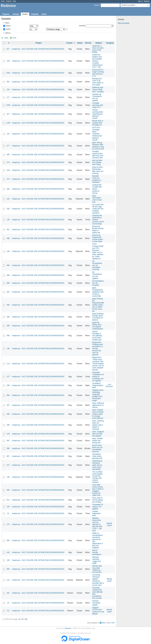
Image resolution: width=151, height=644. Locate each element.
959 (8, 569)
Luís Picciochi (109, 385)
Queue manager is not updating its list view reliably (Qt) (97, 336)
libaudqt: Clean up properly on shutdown (97, 179)
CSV (109, 623)
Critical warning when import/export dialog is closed (98, 114)
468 (8, 238)
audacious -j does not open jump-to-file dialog (98, 49)
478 (8, 434)
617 (8, 49)
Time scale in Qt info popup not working (98, 500)
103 (8, 199)
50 (22, 619)
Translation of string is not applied (98, 507)
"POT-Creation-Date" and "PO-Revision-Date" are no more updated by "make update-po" (98, 251)
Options (8, 33)
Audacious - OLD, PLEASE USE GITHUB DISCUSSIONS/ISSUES (38, 49)
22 (8, 603)
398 (8, 414)
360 (8, 490)
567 (8, 456)
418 (8, 170)
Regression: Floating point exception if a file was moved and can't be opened (98, 349)
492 (8, 189)
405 (8, 155)
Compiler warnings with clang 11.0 (98, 105)
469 (8, 265)
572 (8, 465)
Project (39, 43)
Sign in (140, 1)
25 (19, 619)
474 (8, 179)
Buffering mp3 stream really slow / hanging (98, 90)
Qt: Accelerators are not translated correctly (97, 265)
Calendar (35, 14)
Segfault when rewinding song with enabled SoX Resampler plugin (98, 395)
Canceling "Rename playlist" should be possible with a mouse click (98, 580)
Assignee (110, 43)
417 (8, 114)
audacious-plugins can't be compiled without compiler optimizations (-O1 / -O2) (97, 61)
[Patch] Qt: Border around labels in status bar (98, 230)
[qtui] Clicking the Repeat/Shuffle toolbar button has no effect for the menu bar (98, 305)
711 (8, 611)
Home (3, 1)
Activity (16, 14)
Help (14, 1)
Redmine (68, 628)
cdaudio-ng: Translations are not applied (97, 97)
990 (8, 540)
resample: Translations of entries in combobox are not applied (98, 377)
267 (8, 405)
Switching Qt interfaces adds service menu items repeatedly (97, 465)
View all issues (124, 23)
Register (147, 1)
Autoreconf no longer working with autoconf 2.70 (98, 73)
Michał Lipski (109, 524)
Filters (7, 23)
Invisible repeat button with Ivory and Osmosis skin (98, 155)
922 (8, 82)
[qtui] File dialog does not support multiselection (98, 326)
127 (8, 377)
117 (8, 97)
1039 (8, 105)
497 (8, 292)
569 (8, 283)
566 (8, 336)
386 (8, 448)
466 (8, 275)
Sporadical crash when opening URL (97, 456)
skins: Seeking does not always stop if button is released (98, 425)
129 (8, 61)
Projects (9, 1)
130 (8, 349)
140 (8, 560)
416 (8, 552)
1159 (8, 123)
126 (8, 251)
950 (8, 395)
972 (8, 500)
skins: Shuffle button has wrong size (98, 441)
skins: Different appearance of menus (98, 405)
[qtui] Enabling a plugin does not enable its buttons (98, 317)
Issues (25, 14)
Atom (104, 623)
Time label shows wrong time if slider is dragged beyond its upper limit (98, 490)
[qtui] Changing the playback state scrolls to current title (98, 292)
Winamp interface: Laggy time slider (97, 560)
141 (8, 134)
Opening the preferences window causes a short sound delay (98, 220)
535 (8, 209)
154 (8, 507)
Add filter (82, 26)
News (44, 14)
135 (8, 477)
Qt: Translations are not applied (97, 275)
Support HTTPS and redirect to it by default (98, 611)
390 (8, 425)
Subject (99, 43)
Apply (6, 38)
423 (8, 90)
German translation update (96, 603)
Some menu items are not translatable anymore (97, 448)
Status (8, 26)
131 (8, 580)
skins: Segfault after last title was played (98, 434)
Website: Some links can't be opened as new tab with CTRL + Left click (97, 524)
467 (8, 230)
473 (8, 162)
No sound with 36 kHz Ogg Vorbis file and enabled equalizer (98, 209)
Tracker (69, 43)
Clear (14, 38)
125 (8, 220)
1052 (8, 73)
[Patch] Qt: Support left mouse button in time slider (98, 238)
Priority (88, 43)
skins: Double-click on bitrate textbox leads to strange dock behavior (98, 414)
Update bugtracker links (97, 513)
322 (8, 593)
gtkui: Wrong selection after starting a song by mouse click (98, 146)
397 (8, 441)
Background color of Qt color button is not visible (98, 82)
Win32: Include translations (97, 552)
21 (8, 513)
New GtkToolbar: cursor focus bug (97, 199)
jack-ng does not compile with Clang (97, 162)
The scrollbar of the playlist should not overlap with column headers (97, 477)
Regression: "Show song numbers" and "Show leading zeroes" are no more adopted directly (98, 364)
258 (8, 385)
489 (8, 326)
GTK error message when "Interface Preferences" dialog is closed (97, 134)
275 (8, 524)
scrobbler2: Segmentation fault (98, 385)
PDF (113, 623)
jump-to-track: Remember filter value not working (98, 170)
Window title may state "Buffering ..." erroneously (97, 569)
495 (8, 317)
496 (8, 305)
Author (8, 29)
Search (97, 5)
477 (8, 146)
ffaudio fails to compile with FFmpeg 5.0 (98, 123)
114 (8, 364)
